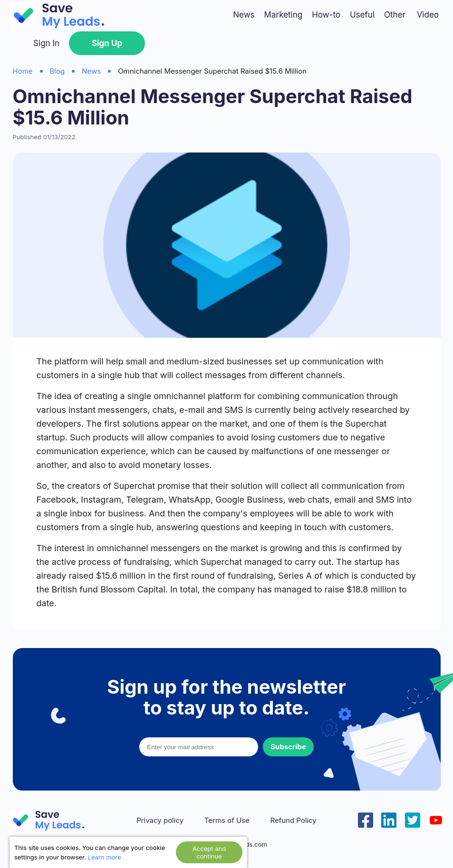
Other (395, 15)
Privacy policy (160, 820)
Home (23, 71)
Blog (58, 71)
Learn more (105, 857)
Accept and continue (209, 852)
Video (428, 15)
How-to (326, 15)
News (244, 15)
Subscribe (288, 747)
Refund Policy (293, 820)
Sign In (46, 43)
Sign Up (107, 43)
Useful (362, 15)
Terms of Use (227, 820)
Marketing (284, 15)
